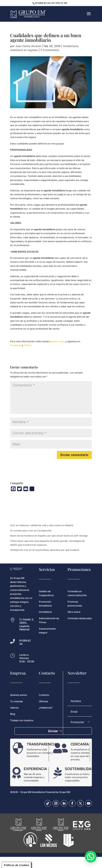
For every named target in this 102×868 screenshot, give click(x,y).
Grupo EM (65, 792)
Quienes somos (18, 695)
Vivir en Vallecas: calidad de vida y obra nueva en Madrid (42, 525)
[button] (91, 857)
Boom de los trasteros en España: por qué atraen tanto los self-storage (49, 536)
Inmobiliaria (71, 46)
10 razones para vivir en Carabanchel (31, 531)
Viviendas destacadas (80, 618)
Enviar (53, 731)
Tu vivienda (16, 701)
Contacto (44, 695)
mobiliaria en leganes (24, 50)
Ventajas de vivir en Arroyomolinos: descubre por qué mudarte (45, 550)
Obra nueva (74, 612)
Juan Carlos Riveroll (28, 46)
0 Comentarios (50, 50)
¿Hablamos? (46, 708)
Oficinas (44, 701)
